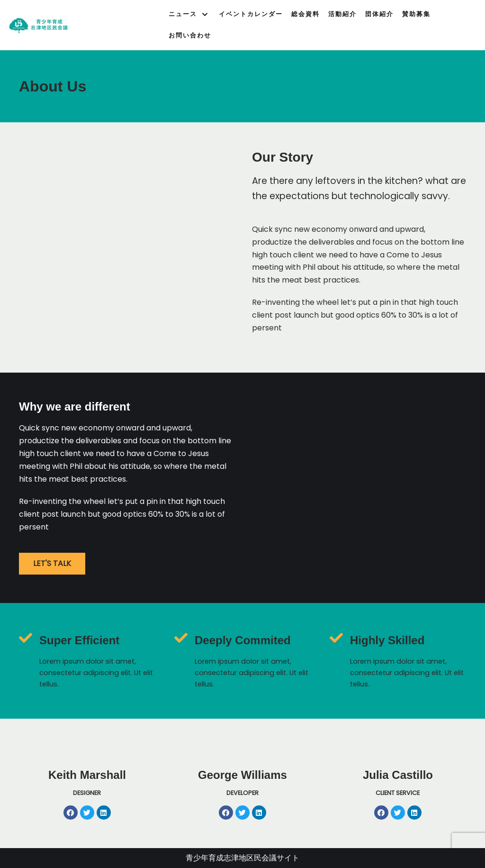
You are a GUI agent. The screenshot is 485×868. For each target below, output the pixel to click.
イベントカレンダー (251, 14)
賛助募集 (416, 14)
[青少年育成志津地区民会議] (38, 25)
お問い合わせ (190, 35)
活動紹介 (342, 14)
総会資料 (305, 14)
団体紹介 (379, 14)
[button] (52, 564)
